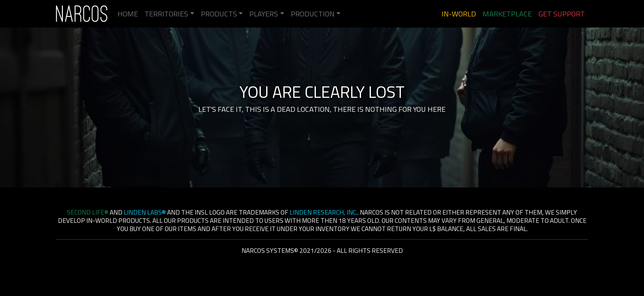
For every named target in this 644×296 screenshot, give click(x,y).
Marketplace (507, 14)
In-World (459, 14)
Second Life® (88, 212)
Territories (166, 14)
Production (313, 14)
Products (219, 14)
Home (128, 14)
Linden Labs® (145, 212)
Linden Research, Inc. (323, 212)
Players (264, 14)
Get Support (562, 14)
